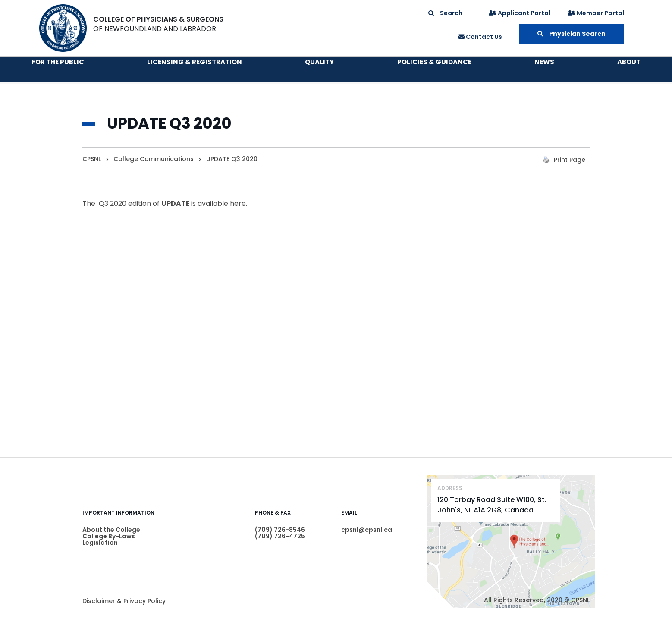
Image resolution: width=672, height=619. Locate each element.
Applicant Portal (520, 13)
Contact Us (480, 37)
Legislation (100, 543)
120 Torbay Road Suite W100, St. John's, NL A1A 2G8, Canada (492, 505)
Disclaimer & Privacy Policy (124, 601)
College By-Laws (109, 536)
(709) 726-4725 (280, 536)
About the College (111, 530)
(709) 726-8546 (280, 530)
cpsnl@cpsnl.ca (367, 530)
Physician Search (572, 34)
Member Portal (596, 13)
